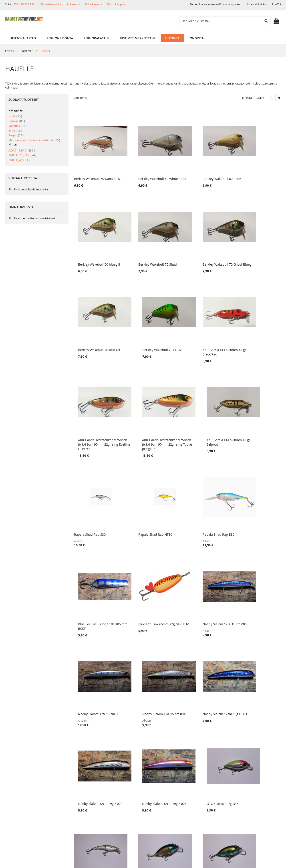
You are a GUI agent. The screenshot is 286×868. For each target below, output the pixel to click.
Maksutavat (65, 786)
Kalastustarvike (51, 4)
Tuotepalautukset (70, 778)
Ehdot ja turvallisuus (27, 794)
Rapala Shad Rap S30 (90, 424)
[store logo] (24, 19)
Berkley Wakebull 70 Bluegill (201, 252)
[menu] (143, 38)
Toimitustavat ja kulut (73, 771)
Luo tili (277, 4)
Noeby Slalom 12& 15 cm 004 (254, 508)
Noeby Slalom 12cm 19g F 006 (202, 592)
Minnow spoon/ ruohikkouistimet (34, 140)
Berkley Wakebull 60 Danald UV (97, 173)
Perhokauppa (116, 4)
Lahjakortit (65, 794)
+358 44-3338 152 (23, 4)
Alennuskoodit (67, 801)
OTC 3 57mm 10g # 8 (142, 671)
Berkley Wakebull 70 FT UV (252, 252)
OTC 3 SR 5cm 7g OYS (248, 592)
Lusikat (17, 121)
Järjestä (247, 98)
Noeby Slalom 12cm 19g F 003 (96, 592)
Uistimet (28, 51)
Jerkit (15, 131)
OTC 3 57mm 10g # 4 (248, 671)
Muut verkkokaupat (26, 786)
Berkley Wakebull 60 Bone (199, 173)
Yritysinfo (19, 771)
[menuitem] (23, 38)
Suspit (16, 135)
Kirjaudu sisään (256, 4)
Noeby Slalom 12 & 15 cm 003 (149, 508)
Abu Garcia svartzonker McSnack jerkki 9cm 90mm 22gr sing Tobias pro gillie (203, 340)
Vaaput (17, 126)
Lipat (15, 116)
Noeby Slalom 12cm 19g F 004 (149, 592)
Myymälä (18, 778)
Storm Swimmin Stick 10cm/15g (97, 671)
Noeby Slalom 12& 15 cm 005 (201, 508)
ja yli (19, 160)
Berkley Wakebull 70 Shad (93, 252)
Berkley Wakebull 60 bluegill (253, 173)
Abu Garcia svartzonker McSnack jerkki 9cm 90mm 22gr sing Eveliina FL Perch (150, 340)
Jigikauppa (73, 4)
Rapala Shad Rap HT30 (144, 424)
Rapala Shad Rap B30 (195, 424)
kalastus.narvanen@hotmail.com (258, 796)
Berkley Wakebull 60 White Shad (151, 173)
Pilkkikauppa (94, 4)
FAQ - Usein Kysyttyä (72, 809)
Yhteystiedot (21, 801)
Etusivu (10, 51)
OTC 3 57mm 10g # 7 (195, 671)
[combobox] (225, 21)
